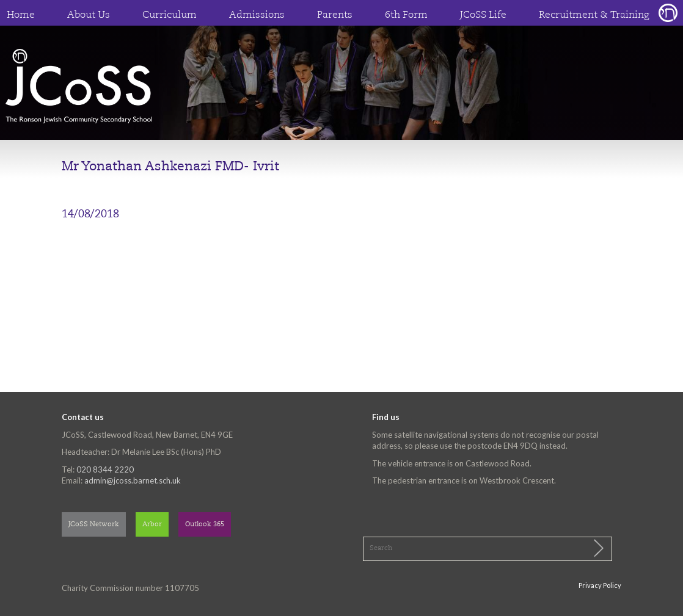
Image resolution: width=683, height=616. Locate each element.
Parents (335, 15)
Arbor (152, 525)
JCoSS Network (94, 525)
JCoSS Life (483, 15)
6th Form (406, 15)
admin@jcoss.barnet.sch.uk (133, 480)
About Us (89, 15)
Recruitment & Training (594, 15)
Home (21, 15)
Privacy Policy (600, 585)
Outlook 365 (205, 525)
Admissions (257, 15)
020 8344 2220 (105, 469)
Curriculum (170, 15)
